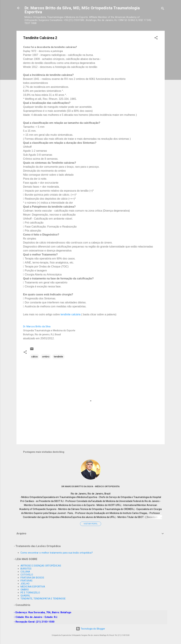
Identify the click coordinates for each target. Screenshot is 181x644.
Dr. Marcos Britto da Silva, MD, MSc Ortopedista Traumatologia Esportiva (82, 10)
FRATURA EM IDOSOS (32, 578)
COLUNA (25, 572)
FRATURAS (26, 581)
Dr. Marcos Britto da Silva (37, 326)
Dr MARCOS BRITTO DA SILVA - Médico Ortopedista (90, 486)
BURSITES (26, 569)
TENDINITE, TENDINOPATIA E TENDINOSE (43, 599)
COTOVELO (27, 575)
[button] (156, 38)
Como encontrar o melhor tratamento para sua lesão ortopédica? (57, 553)
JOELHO (25, 584)
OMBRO (25, 590)
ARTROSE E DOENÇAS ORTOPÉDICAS (41, 566)
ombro (46, 357)
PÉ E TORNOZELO (30, 593)
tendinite (58, 357)
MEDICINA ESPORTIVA (33, 587)
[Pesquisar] (163, 9)
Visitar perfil (91, 524)
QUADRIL (25, 596)
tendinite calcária (71, 314)
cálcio (35, 357)
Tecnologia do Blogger (90, 629)
